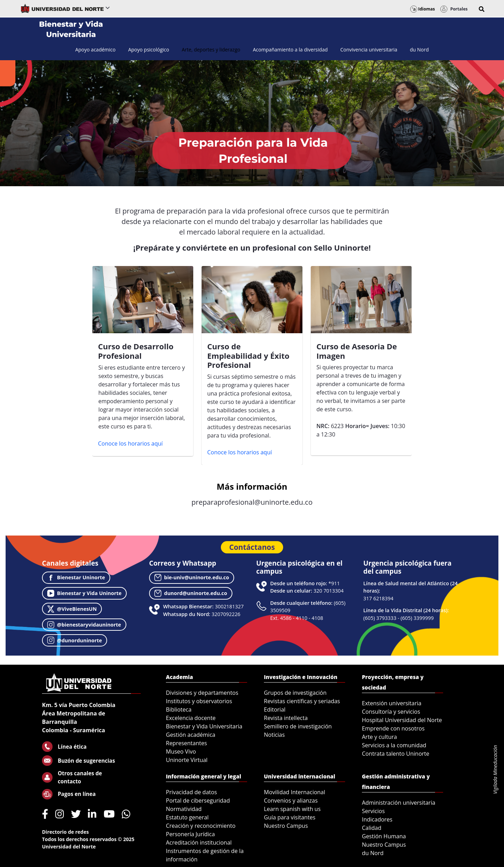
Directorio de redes (65, 832)
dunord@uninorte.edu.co (191, 593)
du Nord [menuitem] (373, 853)
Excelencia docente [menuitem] (191, 718)
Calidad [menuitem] (372, 828)
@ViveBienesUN (72, 609)
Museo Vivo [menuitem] (181, 751)
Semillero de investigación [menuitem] (298, 726)
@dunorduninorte (75, 640)
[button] (482, 9)
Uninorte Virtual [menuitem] (187, 760)
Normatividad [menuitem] (184, 809)
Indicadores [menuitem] (377, 819)
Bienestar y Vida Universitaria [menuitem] (204, 726)
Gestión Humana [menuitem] (384, 836)
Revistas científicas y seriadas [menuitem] (302, 701)
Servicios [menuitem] (373, 811)
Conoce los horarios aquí (130, 443)
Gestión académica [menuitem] (191, 735)
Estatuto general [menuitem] (187, 817)
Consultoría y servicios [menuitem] (391, 712)
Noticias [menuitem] (274, 735)
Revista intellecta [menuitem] (286, 718)
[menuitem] (95, 50)
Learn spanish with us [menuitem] (292, 809)
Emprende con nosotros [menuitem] (393, 728)
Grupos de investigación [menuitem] (295, 693)
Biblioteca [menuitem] (179, 709)
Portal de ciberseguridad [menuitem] (198, 800)
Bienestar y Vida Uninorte (84, 593)
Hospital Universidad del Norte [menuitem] (402, 720)
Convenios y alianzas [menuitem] (291, 800)
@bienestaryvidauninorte (84, 625)
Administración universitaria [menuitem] (399, 803)
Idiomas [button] (423, 9)
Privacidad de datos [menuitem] (191, 792)
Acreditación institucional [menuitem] (199, 842)
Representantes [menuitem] (186, 743)
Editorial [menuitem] (275, 709)
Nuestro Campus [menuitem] (286, 826)
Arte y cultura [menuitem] (379, 737)
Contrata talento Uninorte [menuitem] (396, 754)
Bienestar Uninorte (76, 578)
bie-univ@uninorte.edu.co (192, 578)
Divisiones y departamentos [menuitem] (202, 693)
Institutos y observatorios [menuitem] (199, 701)
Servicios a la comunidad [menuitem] (394, 745)
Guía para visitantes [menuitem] (290, 817)
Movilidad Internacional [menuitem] (295, 792)
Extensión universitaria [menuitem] (392, 703)
